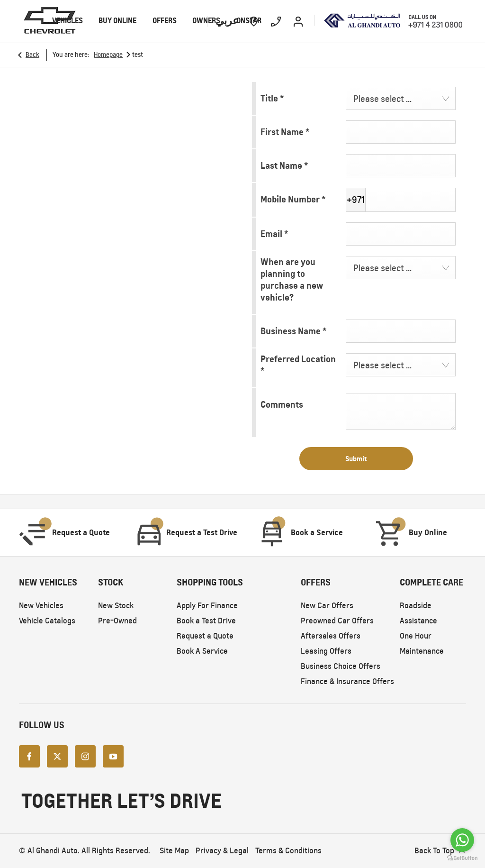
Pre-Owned (117, 621)
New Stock (116, 606)
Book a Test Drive (206, 621)
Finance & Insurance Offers (347, 681)
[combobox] (401, 98)
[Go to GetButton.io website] (462, 858)
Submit (356, 459)
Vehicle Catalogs (47, 621)
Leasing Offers (326, 651)
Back (32, 55)
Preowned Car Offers (337, 621)
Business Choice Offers (341, 666)
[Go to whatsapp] (462, 840)
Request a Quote (205, 636)
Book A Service (202, 651)
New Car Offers (327, 606)
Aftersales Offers (331, 636)
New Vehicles (41, 606)
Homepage (108, 55)
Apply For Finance (207, 606)
